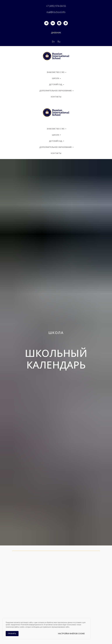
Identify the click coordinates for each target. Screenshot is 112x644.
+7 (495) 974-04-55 (56, 6)
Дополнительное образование (56, 91)
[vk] (53, 23)
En (53, 42)
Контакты (56, 97)
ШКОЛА (56, 78)
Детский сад (56, 84)
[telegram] (46, 23)
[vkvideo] (66, 23)
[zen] (59, 23)
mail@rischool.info (56, 12)
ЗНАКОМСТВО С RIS (56, 72)
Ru (59, 42)
